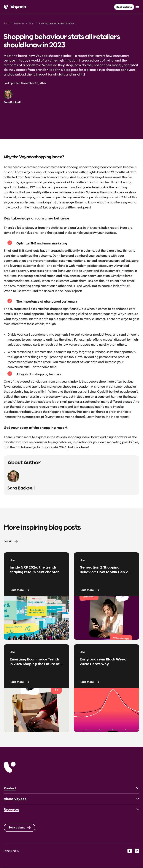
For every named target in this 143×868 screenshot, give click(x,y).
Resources (19, 23)
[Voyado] (15, 7)
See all (8, 541)
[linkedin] (137, 851)
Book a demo (124, 7)
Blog (31, 23)
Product (10, 788)
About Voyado (15, 799)
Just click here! (78, 447)
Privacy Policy (11, 851)
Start (6, 23)
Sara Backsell (12, 102)
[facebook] (130, 851)
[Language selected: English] (71, 868)
